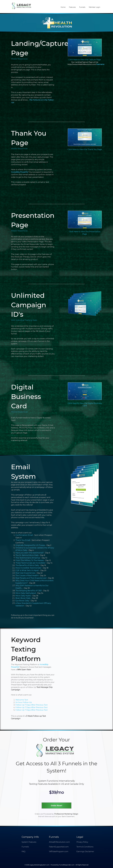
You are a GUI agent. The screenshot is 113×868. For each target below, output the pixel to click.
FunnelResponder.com (67, 865)
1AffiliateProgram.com (59, 852)
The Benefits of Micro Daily (27, 565)
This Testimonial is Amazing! (28, 558)
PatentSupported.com (59, 847)
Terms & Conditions (85, 847)
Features (72, 7)
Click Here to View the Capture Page (85, 60)
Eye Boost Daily (22, 601)
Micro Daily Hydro (23, 596)
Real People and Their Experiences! (31, 578)
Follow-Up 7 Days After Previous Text (32, 705)
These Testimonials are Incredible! (30, 563)
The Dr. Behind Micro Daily (27, 555)
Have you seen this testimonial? (30, 553)
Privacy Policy (82, 842)
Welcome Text (22, 700)
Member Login (95, 7)
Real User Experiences (25, 573)
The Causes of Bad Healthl (27, 575)
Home (63, 7)
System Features (29, 842)
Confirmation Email (24, 535)
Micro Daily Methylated (26, 593)
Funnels (82, 7)
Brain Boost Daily (23, 598)
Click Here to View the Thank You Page (85, 149)
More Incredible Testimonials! (28, 568)
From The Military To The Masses (30, 560)
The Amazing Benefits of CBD (29, 591)
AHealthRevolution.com (59, 842)
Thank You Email (23, 540)
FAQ (23, 852)
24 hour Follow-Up (24, 702)
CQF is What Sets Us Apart (27, 570)
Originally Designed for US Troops (30, 545)
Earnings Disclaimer (85, 852)
